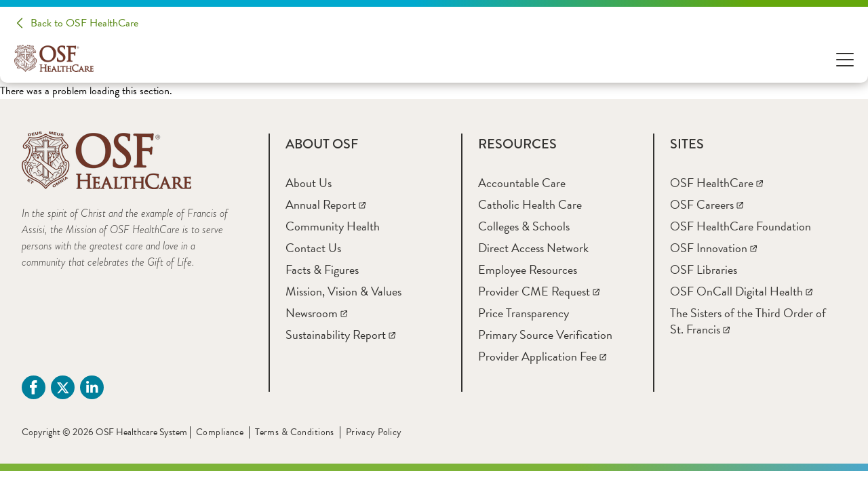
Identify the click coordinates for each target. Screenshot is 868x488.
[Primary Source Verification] (545, 334)
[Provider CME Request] (539, 291)
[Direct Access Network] (533, 248)
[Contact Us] (313, 248)
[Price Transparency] (524, 313)
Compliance (220, 432)
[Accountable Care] (522, 183)
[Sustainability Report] (340, 334)
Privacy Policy (374, 432)
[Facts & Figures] (322, 269)
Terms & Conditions (295, 432)
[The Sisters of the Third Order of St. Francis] (748, 321)
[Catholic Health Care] (530, 204)
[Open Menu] (845, 59)
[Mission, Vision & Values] (343, 291)
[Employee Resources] (528, 269)
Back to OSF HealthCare (84, 23)
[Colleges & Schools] (524, 226)
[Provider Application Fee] (542, 356)
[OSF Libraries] (704, 269)
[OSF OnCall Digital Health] (741, 291)
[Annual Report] (325, 204)
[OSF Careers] (707, 204)
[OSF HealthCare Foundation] (741, 226)
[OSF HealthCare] (716, 183)
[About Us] (309, 183)
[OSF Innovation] (713, 248)
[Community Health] (333, 226)
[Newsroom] (316, 313)
